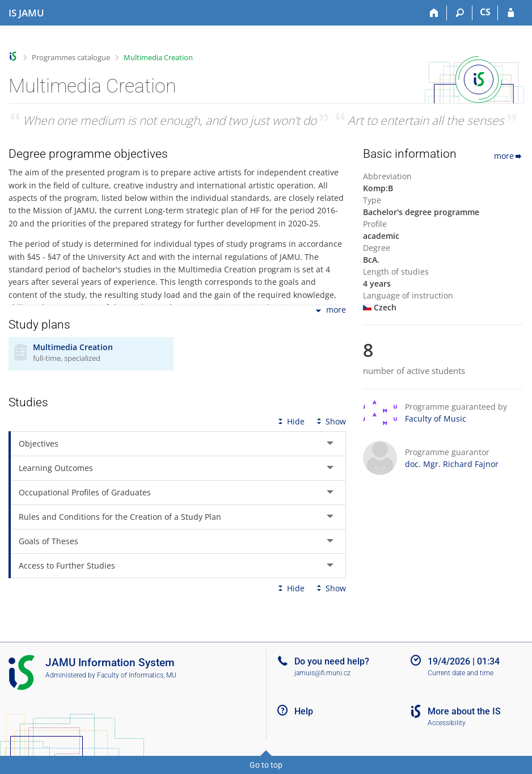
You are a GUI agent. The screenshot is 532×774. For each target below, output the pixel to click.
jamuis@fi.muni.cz (322, 673)
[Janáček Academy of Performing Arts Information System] (26, 13)
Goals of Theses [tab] (48, 541)
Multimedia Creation (158, 57)
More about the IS (464, 711)
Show (330, 421)
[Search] (460, 13)
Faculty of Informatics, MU (137, 675)
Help (304, 711)
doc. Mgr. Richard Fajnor (452, 464)
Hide (290, 421)
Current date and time (461, 673)
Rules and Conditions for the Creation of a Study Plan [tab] (120, 517)
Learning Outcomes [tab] (56, 468)
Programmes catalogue (71, 57)
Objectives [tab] (39, 443)
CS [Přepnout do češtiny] (485, 12)
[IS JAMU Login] (511, 13)
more (330, 311)
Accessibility (447, 723)
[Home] (434, 13)
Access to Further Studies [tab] (67, 565)
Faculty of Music (436, 418)
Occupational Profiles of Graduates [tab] (85, 492)
